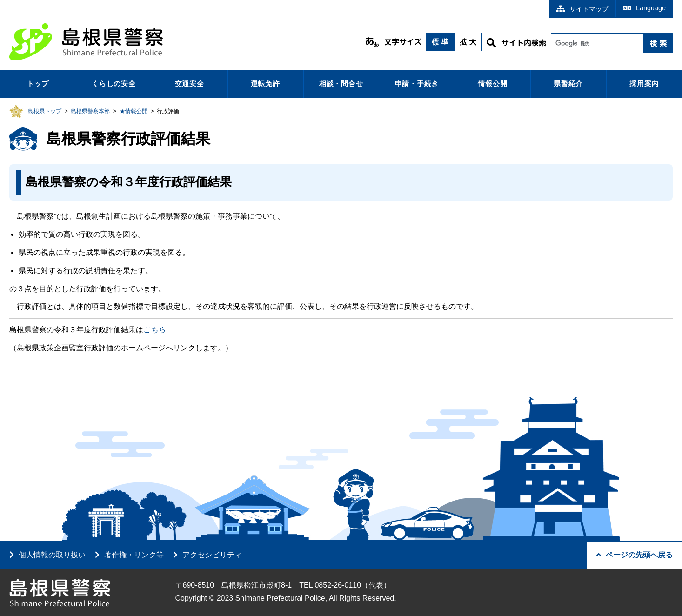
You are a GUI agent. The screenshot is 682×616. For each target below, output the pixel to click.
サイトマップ (582, 9)
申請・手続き (417, 84)
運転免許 (265, 84)
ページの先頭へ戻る (635, 555)
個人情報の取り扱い (52, 555)
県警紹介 (568, 84)
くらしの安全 (114, 84)
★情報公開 (134, 111)
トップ (38, 84)
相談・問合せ (341, 84)
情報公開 (492, 84)
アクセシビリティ (212, 555)
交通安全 (190, 84)
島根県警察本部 (90, 111)
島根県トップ (45, 111)
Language (644, 8)
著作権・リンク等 (134, 555)
